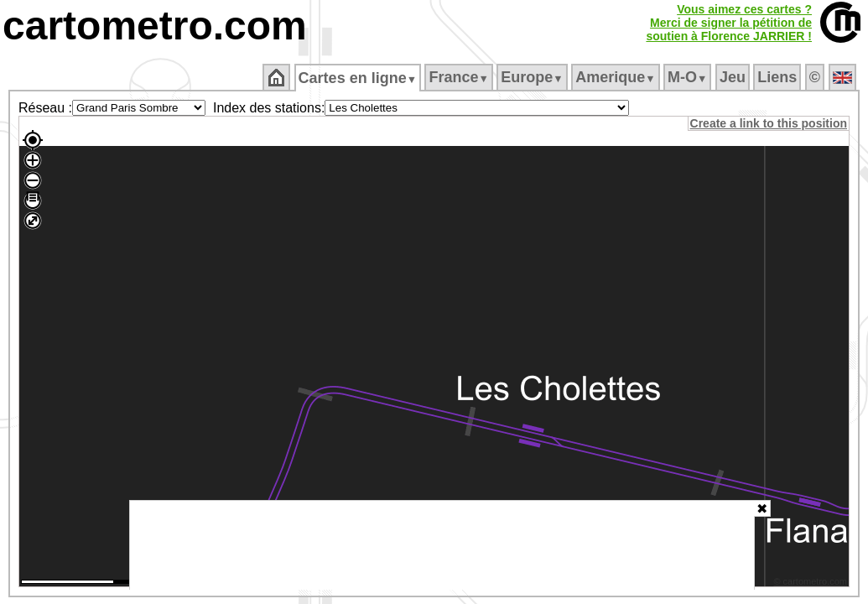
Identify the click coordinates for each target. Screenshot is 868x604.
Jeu (733, 77)
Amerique (617, 77)
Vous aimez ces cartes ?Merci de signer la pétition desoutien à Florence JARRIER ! (729, 23)
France (460, 77)
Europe (533, 77)
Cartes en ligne (359, 78)
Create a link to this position (769, 123)
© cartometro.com (812, 584)
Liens (779, 77)
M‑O (689, 77)
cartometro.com (155, 26)
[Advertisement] (442, 545)
